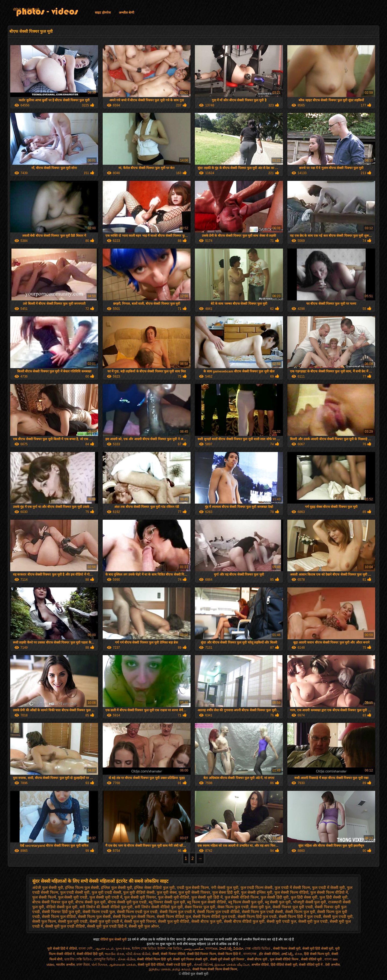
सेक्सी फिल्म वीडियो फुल (174, 917)
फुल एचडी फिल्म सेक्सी (257, 888)
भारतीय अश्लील (65, 965)
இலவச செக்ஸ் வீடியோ (232, 965)
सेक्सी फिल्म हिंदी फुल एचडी (257, 917)
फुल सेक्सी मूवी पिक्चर (140, 897)
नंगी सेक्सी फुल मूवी (225, 888)
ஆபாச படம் (104, 949)
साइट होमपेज (103, 13)
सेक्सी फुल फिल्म (44, 921)
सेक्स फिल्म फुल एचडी (233, 907)
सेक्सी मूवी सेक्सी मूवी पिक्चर (228, 959)
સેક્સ (299, 954)
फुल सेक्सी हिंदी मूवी (275, 897)
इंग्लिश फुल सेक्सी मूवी (117, 888)
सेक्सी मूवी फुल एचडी (313, 921)
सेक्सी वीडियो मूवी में (311, 965)
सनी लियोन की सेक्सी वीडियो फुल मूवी (106, 907)
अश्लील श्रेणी (126, 13)
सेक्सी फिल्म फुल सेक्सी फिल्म (134, 917)
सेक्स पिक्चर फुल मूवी (200, 907)
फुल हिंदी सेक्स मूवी (304, 897)
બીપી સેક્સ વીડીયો (138, 954)
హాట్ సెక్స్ (287, 954)
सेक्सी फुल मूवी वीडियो (174, 921)
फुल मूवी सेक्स (167, 892)
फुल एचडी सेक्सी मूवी (75, 892)
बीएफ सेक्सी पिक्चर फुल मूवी (53, 902)
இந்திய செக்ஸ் (160, 969)
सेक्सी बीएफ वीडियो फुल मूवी (244, 921)
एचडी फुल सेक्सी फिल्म (193, 888)
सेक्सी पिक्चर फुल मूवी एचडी (293, 907)
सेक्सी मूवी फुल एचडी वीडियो (65, 926)
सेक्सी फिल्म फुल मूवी (300, 912)
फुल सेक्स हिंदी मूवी (226, 892)
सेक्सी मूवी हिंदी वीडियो (151, 965)
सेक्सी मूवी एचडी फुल (281, 921)
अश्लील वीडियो (260, 965)
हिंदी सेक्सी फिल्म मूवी (317, 954)
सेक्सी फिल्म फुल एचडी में (177, 912)
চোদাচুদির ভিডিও (105, 959)
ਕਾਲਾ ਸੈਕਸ (83, 965)
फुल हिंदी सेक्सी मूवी (334, 897)
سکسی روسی (194, 949)
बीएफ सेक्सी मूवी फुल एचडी (127, 902)
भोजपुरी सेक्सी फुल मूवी (310, 902)
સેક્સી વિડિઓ (203, 965)
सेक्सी (156, 954)
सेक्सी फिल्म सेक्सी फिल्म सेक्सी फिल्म (215, 969)
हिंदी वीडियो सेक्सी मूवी (284, 965)
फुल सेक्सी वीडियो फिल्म (242, 897)
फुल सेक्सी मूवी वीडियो (174, 897)
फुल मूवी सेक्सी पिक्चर (194, 892)
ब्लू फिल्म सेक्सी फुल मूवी (246, 902)
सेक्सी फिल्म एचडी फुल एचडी (137, 912)
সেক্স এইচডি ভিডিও (258, 949)
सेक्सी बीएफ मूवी (257, 959)
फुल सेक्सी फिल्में (44, 897)
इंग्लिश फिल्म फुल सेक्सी (82, 888)
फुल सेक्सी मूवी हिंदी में (207, 897)
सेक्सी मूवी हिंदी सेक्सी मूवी (318, 949)
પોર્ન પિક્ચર (99, 965)
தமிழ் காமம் (181, 969)
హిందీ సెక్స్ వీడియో (231, 949)
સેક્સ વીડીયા (127, 959)
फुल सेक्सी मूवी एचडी (73, 897)
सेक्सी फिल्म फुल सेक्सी (94, 917)
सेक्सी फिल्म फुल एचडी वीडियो (218, 912)
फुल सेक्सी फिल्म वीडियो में (329, 892)
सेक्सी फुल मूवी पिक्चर (140, 921)
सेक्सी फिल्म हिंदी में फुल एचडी (300, 917)
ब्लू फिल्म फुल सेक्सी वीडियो (207, 902)
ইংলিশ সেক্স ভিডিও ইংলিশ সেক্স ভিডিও (157, 949)
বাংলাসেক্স (250, 954)
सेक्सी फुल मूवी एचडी (73, 921)
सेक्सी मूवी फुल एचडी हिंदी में (107, 926)
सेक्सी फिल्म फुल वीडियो (59, 917)
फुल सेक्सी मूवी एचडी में (106, 897)
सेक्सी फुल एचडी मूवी (338, 917)
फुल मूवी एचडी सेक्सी (106, 892)
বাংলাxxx (211, 949)
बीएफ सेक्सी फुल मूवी (90, 902)
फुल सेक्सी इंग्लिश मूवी (257, 892)
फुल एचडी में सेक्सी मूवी (328, 888)
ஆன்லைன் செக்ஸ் (122, 965)
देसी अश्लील (332, 965)
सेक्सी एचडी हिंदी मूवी (179, 965)
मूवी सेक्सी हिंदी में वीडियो (62, 949)
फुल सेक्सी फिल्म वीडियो (291, 892)
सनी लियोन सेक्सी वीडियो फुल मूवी (159, 907)
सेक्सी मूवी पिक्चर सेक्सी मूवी (191, 959)
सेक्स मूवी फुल (260, 907)
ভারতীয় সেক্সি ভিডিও (78, 959)
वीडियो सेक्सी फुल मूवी (62, 907)
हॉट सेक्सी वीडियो (269, 954)
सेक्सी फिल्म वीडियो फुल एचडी (214, 917)
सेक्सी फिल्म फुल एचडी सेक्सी (263, 912)
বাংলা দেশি (86, 949)
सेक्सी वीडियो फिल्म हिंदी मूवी (154, 959)
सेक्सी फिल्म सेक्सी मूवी (287, 949)
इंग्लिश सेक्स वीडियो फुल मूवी (154, 888)
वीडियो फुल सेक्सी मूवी (26, 10)
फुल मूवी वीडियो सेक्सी (139, 892)
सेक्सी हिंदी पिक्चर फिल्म (202, 954)
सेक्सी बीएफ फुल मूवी (207, 921)
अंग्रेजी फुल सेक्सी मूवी (48, 888)
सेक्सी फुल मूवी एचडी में (106, 921)
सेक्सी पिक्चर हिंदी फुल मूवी (61, 912)
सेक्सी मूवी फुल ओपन (144, 926)
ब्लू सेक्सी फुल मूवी (278, 902)
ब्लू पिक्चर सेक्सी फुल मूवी (167, 902)
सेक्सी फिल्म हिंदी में (230, 954)
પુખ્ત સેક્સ (123, 949)
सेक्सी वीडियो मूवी (312, 959)
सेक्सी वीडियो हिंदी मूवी (90, 954)
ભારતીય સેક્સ (114, 954)
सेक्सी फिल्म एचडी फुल (99, 912)
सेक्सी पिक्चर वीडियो (173, 954)
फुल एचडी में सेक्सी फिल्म (292, 888)
